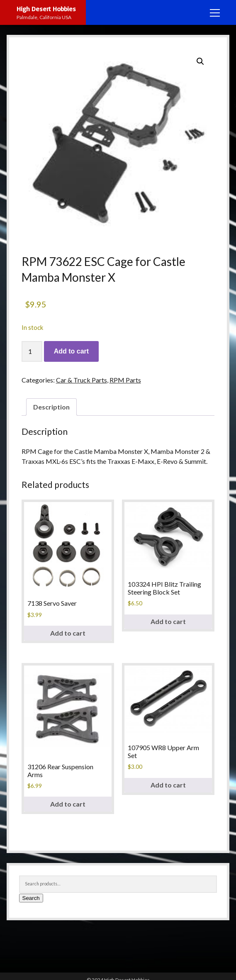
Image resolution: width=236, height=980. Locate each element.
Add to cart (71, 351)
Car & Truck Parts (82, 380)
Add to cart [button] (68, 633)
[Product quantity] (32, 351)
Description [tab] (51, 407)
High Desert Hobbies (46, 9)
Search (31, 898)
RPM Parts (125, 380)
